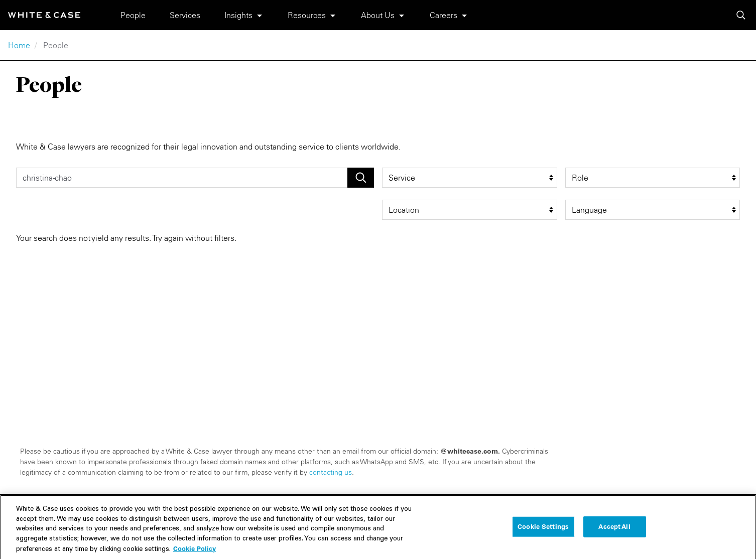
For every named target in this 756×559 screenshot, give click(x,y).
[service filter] (470, 178)
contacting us (331, 472)
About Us (378, 15)
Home (19, 45)
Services (185, 15)
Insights (238, 15)
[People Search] (182, 178)
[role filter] (653, 178)
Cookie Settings (543, 530)
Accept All (614, 530)
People (133, 15)
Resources (307, 15)
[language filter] (653, 210)
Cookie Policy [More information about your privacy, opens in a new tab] (195, 552)
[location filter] (470, 210)
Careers (444, 15)
